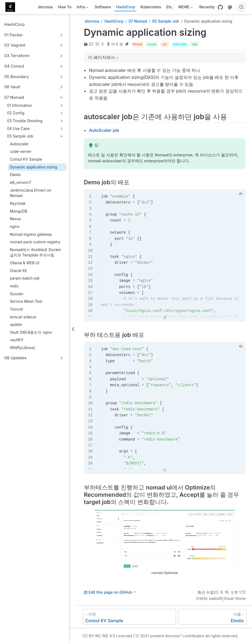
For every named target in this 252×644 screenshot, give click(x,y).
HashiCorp (126, 7)
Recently (207, 7)
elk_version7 (21, 182)
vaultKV (17, 340)
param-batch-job (25, 278)
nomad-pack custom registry (35, 242)
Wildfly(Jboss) (23, 348)
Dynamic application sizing (34, 167)
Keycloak (18, 203)
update (16, 325)
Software (103, 7)
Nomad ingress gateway (31, 234)
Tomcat (16, 309)
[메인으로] (12, 7)
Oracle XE (19, 271)
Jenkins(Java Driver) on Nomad (31, 193)
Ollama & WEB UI (25, 263)
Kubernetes (151, 7)
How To (65, 7)
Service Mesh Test (26, 301)
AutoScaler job (104, 130)
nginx (15, 227)
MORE (185, 8)
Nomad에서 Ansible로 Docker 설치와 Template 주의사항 (36, 253)
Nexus (15, 219)
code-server (21, 152)
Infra (82, 8)
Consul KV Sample (26, 159)
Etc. (170, 7)
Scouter (17, 294)
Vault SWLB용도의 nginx (31, 332)
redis (14, 286)
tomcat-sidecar (23, 317)
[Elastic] (212, 617)
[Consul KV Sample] (129, 617)
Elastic (16, 175)
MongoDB (19, 211)
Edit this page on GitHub (108, 592)
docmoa (45, 7)
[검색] (242, 7)
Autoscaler (19, 144)
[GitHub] (220, 7)
